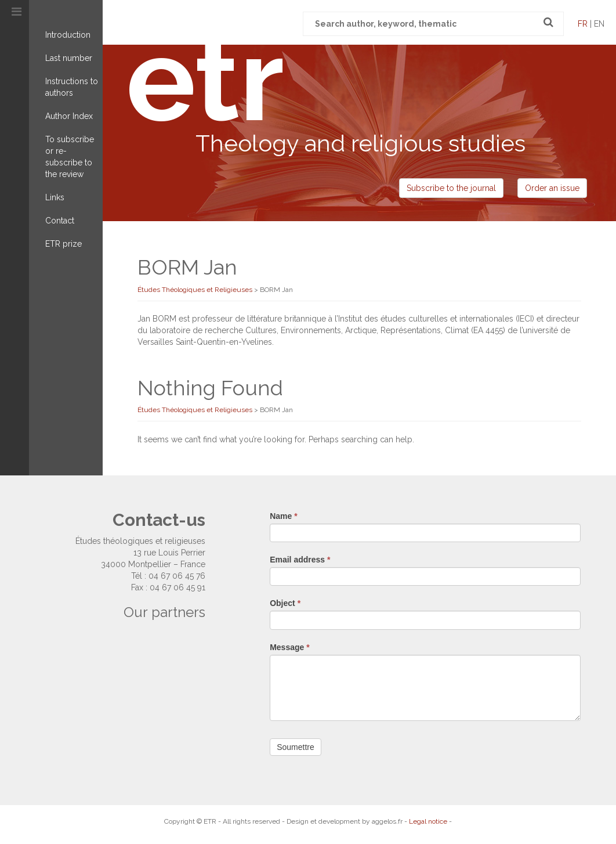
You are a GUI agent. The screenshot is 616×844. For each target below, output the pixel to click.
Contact (60, 221)
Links (55, 197)
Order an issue (552, 188)
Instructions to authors (72, 87)
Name (283, 516)
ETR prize (64, 244)
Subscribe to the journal (451, 188)
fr (583, 24)
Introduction (68, 35)
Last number (69, 58)
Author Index (69, 116)
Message (290, 647)
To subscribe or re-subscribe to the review (70, 157)
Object (285, 603)
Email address (300, 560)
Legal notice (428, 821)
